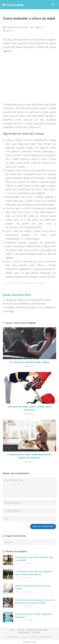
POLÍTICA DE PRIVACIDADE (37, 630)
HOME (12, 630)
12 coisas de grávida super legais (29, 362)
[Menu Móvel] (53, 5)
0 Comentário (27, 563)
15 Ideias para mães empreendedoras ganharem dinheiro (29, 456)
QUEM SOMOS (24, 633)
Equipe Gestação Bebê (17, 27)
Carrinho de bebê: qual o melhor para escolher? (29, 408)
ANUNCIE (21, 630)
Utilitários (38, 27)
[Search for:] (56, 5)
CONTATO (37, 633)
